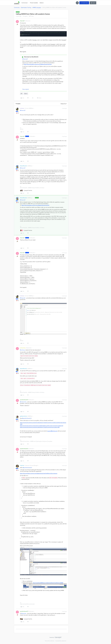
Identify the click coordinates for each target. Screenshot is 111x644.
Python (26, 94)
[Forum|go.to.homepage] (17, 3)
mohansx (22, 108)
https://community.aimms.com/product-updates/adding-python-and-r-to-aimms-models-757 (42, 426)
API (21, 94)
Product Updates (34, 3)
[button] (84, 3)
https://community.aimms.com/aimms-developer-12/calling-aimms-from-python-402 (40, 427)
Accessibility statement (61, 641)
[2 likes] (26, 190)
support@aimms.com (52, 431)
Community (17, 8)
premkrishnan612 (24, 400)
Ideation (42, 3)
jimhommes (23, 348)
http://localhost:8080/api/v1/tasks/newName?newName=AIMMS (48, 583)
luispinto (22, 465)
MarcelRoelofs (23, 166)
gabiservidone (23, 416)
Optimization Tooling (26, 8)
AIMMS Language (37, 8)
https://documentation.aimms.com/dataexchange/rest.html (38, 64)
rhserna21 (22, 21)
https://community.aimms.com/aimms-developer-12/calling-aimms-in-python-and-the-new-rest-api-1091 (43, 423)
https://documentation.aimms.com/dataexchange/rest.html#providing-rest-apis (39, 473)
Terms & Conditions (50, 641)
